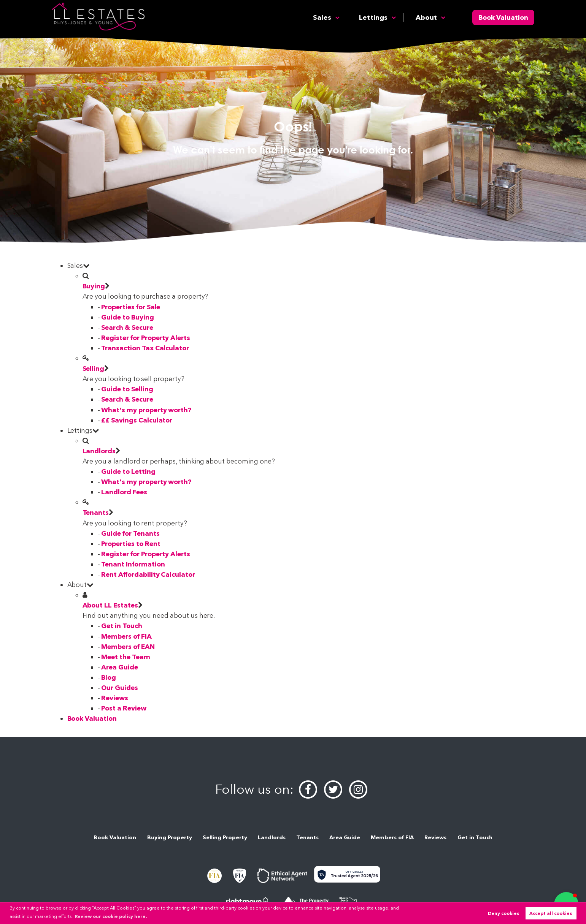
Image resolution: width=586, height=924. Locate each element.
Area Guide (119, 667)
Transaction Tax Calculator (145, 348)
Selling (94, 368)
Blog (109, 677)
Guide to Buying (127, 317)
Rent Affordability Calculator (148, 574)
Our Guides (119, 687)
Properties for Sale (131, 307)
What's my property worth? (146, 410)
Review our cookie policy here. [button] (111, 916)
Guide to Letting (128, 471)
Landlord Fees (124, 492)
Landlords (99, 451)
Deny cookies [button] (504, 913)
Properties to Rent (131, 543)
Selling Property (225, 837)
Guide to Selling (127, 389)
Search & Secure (127, 327)
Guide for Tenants (130, 533)
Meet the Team (125, 657)
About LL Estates (110, 605)
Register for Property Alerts (146, 338)
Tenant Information (133, 564)
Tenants (96, 512)
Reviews (115, 698)
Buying (94, 286)
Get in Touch (121, 626)
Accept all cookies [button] (551, 913)
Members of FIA (126, 636)
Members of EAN (128, 646)
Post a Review (124, 708)
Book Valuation (503, 17)
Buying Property (170, 837)
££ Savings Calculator (137, 420)
